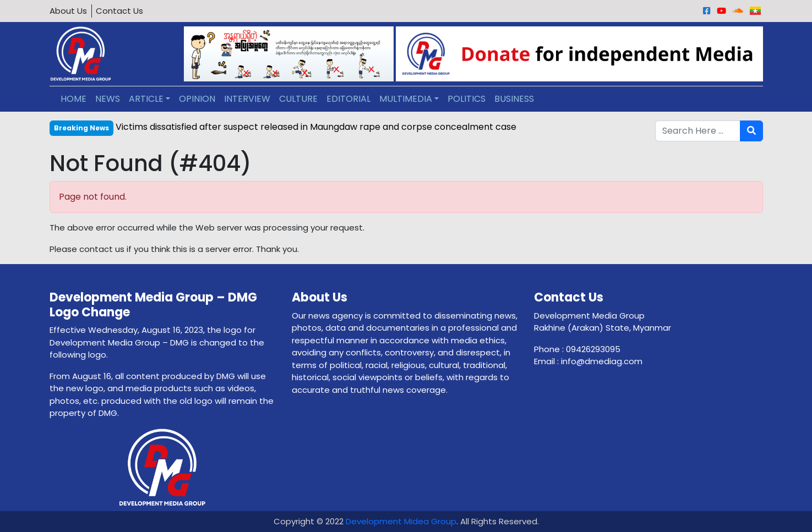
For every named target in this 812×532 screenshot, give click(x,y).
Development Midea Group (401, 521)
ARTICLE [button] (146, 99)
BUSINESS (514, 99)
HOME (73, 99)
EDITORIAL (348, 99)
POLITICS (467, 99)
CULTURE (298, 99)
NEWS (108, 99)
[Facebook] (707, 11)
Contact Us (119, 11)
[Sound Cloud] (738, 11)
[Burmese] (755, 11)
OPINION (197, 99)
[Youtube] (721, 11)
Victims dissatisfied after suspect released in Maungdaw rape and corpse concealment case (316, 127)
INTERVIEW (247, 99)
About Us (68, 11)
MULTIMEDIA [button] (406, 99)
